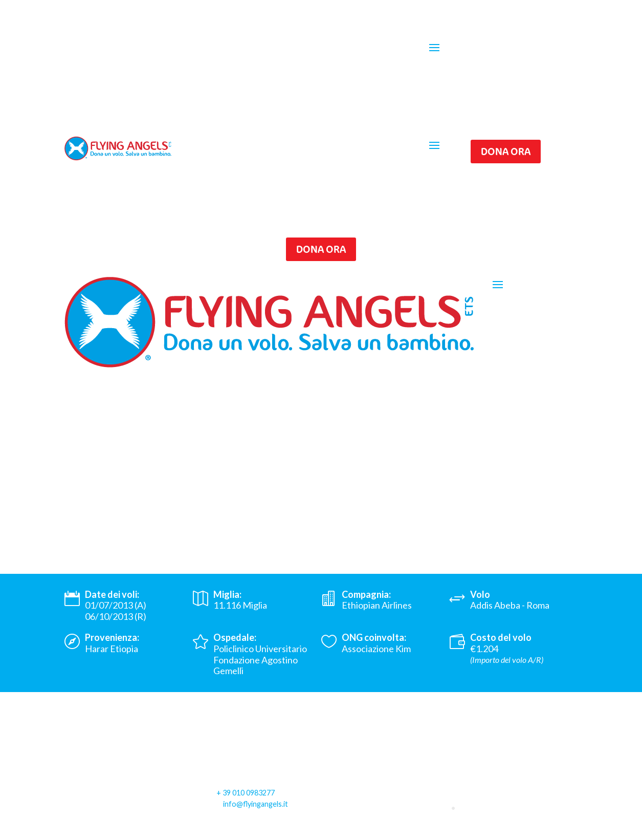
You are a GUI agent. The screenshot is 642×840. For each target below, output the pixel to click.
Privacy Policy (92, 833)
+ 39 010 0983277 (246, 793)
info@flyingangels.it (256, 804)
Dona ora (506, 151)
